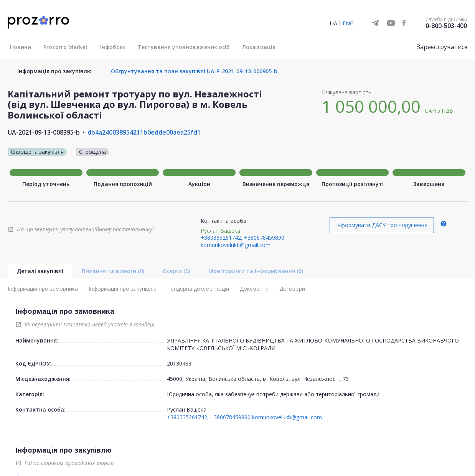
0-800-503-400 (446, 26)
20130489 (179, 363)
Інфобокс (113, 47)
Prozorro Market (66, 47)
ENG (348, 23)
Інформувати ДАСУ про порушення (382, 225)
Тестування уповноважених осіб (184, 47)
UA (334, 23)
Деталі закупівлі (40, 271)
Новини (21, 47)
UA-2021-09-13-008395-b (44, 132)
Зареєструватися (442, 47)
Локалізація (259, 47)
